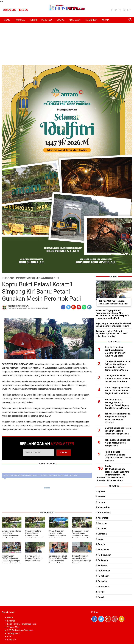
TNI (57, 278)
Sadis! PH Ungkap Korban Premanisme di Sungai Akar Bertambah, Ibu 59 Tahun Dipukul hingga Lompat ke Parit (112, 314)
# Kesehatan (102, 518)
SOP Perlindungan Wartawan (20, 630)
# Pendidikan (102, 549)
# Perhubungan (103, 555)
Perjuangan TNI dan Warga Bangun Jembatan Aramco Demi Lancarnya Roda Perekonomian (82, 536)
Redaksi (11, 621)
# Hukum (100, 502)
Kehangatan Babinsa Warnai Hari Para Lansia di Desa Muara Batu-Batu (117, 378)
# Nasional (101, 528)
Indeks (23, 10)
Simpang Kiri (33, 278)
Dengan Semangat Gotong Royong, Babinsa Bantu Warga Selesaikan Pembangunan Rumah (82, 561)
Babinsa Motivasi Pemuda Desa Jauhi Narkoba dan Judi (34, 558)
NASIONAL (20, 20)
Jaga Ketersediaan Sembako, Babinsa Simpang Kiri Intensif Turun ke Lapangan (115, 351)
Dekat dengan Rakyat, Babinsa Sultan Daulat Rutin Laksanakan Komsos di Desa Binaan (58, 561)
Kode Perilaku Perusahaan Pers (22, 624)
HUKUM (33, 20)
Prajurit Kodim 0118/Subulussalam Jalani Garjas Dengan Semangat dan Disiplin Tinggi (11, 561)
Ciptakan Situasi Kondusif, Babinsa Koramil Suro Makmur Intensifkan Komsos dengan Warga (118, 366)
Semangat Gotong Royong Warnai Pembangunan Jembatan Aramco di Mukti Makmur (34, 536)
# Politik (100, 592)
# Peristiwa (101, 565)
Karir (9, 637)
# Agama (100, 491)
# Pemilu (100, 544)
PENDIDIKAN (91, 20)
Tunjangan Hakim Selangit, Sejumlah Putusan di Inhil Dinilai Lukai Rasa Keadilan (111, 334)
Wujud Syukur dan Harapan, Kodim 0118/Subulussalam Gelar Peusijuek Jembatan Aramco (57, 536)
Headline (10, 10)
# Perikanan (102, 560)
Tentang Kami (13, 633)
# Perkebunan (103, 571)
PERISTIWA (47, 20)
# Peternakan (103, 587)
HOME (7, 20)
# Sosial (100, 597)
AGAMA (105, 20)
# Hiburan (101, 497)
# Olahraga (101, 534)
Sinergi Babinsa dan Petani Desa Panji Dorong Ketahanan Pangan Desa (118, 431)
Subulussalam (47, 278)
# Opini (99, 539)
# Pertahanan (102, 576)
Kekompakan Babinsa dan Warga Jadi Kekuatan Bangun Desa (117, 443)
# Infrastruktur (103, 507)
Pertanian (21, 278)
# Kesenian (101, 523)
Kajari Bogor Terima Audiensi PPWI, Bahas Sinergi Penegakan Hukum (114, 325)
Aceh (12, 278)
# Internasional (103, 513)
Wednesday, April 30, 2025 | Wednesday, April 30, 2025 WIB (28, 308)
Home (5, 278)
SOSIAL (61, 20)
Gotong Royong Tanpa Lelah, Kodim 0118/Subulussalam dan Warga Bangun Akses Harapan (12, 536)
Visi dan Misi (13, 627)
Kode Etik (12, 640)
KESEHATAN (75, 20)
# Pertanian (102, 581)
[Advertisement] (67, 43)
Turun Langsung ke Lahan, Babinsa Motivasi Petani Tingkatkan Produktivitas (118, 390)
